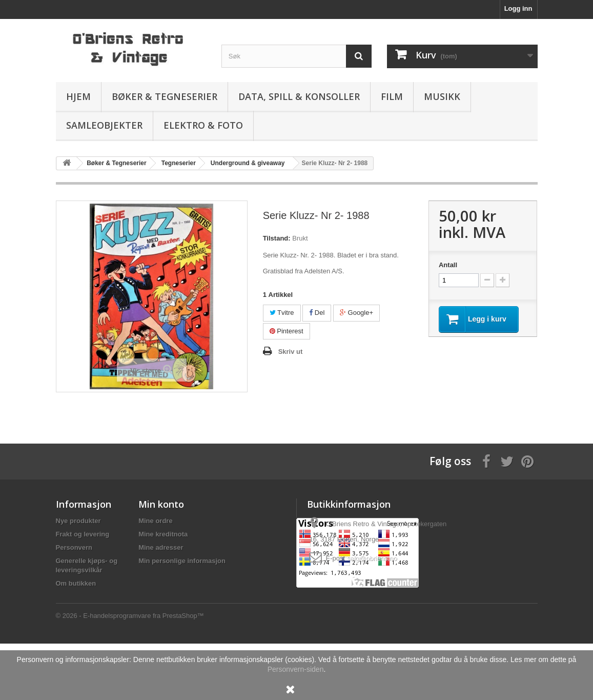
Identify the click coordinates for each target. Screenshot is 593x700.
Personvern (74, 547)
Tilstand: (277, 238)
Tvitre (282, 313)
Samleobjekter (104, 125)
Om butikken (76, 583)
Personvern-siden (296, 669)
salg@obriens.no (372, 558)
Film (392, 96)
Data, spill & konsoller (299, 96)
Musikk (442, 96)
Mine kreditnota (163, 534)
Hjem (78, 96)
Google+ (356, 313)
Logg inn (518, 8)
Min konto (161, 504)
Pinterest (287, 331)
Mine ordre (155, 521)
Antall (448, 265)
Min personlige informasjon (182, 561)
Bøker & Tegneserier (165, 96)
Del (317, 313)
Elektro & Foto (203, 125)
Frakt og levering (83, 534)
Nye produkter (78, 521)
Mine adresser (161, 547)
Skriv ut (291, 352)
